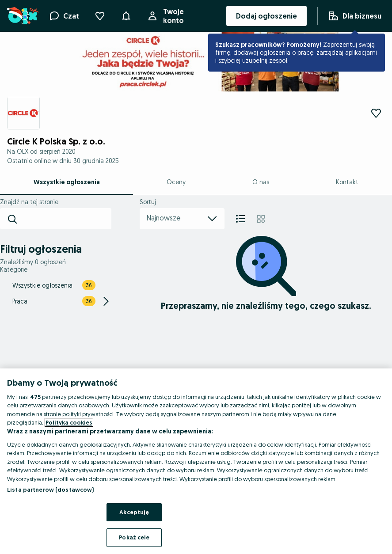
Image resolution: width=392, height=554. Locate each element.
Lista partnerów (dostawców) (51, 489)
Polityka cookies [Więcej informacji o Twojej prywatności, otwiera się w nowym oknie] (69, 422)
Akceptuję (134, 512)
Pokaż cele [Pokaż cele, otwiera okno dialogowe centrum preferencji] (134, 537)
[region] (196, 461)
